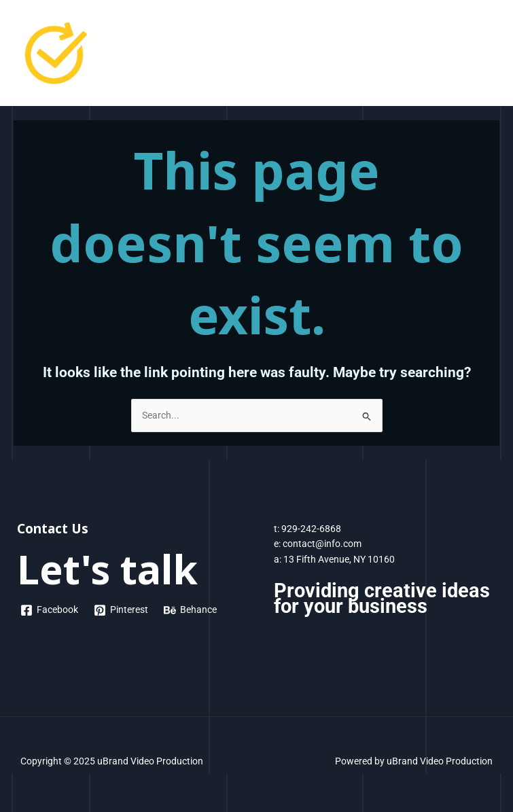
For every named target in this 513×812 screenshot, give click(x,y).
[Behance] (191, 610)
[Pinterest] (121, 610)
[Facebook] (50, 610)
